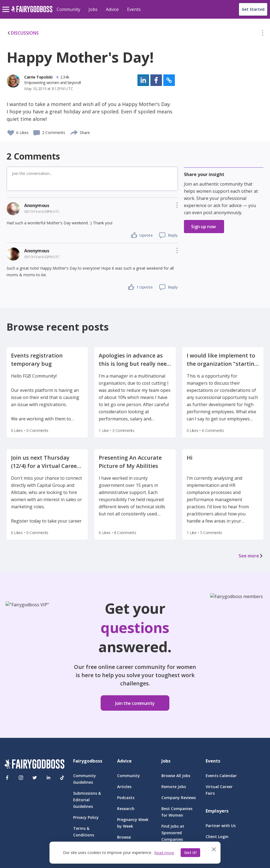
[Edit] (263, 34)
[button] (263, 34)
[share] (74, 132)
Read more (164, 853)
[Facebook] (7, 778)
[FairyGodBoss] (34, 765)
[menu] (7, 5)
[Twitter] (35, 778)
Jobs (93, 9)
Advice (112, 9)
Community (68, 9)
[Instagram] (21, 778)
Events (134, 9)
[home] (32, 12)
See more (251, 556)
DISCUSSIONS (23, 33)
